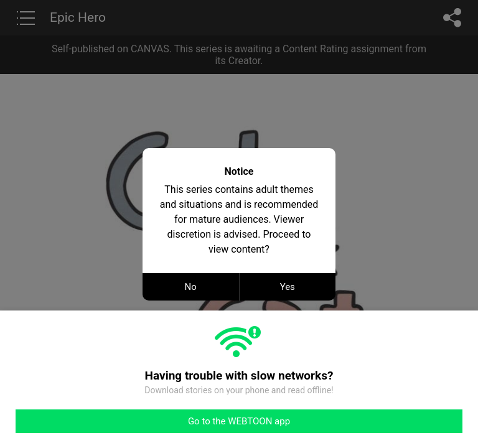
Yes (288, 287)
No (191, 287)
